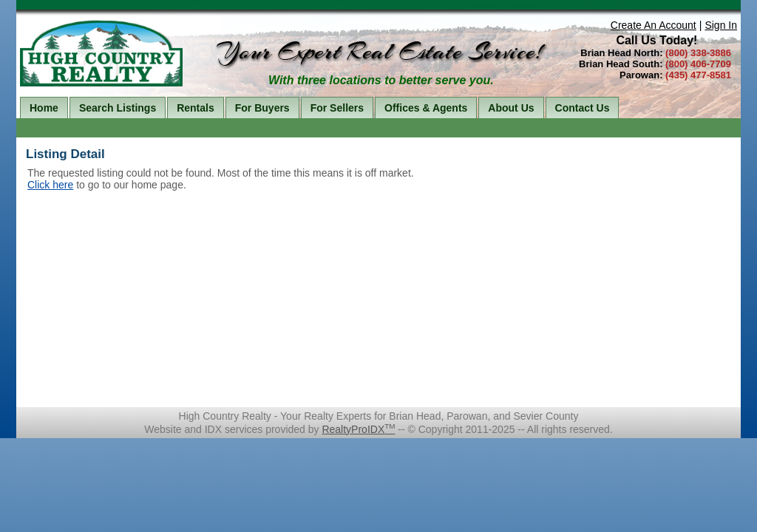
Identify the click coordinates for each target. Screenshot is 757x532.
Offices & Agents (426, 108)
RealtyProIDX (358, 429)
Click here (50, 185)
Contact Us (583, 108)
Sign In (721, 25)
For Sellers (337, 108)
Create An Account (654, 25)
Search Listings (118, 108)
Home (44, 108)
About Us (511, 108)
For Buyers (262, 108)
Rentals (196, 108)
